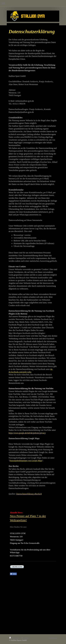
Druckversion (16, 638)
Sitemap (26, 638)
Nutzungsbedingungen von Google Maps (26, 461)
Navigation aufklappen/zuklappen (33, 3)
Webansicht (53, 638)
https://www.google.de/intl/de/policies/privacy (27, 433)
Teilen (13, 574)
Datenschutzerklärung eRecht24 (29, 494)
